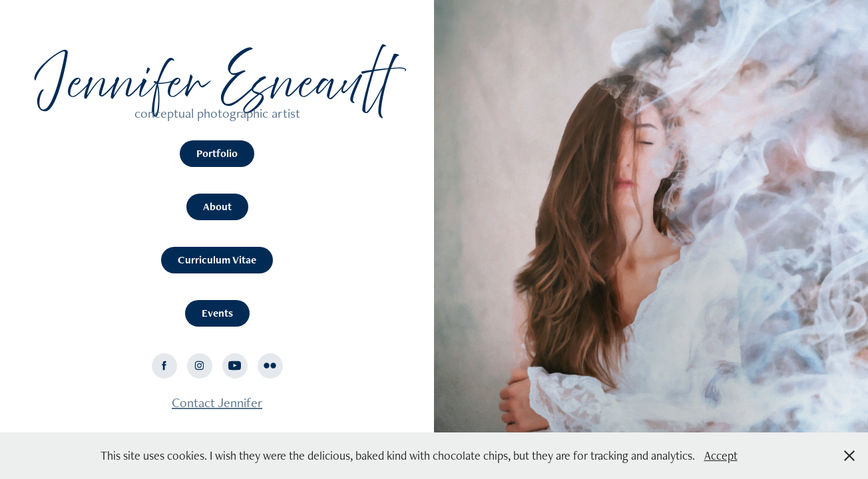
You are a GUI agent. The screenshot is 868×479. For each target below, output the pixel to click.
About (217, 207)
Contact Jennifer (217, 402)
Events (217, 313)
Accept (721, 455)
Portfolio (217, 153)
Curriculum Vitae (217, 260)
